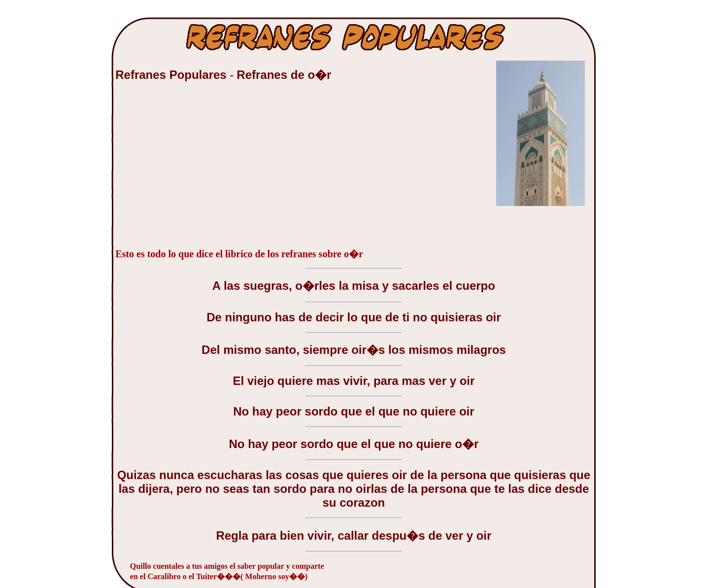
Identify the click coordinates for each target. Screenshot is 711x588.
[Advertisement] (189, 170)
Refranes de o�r (284, 75)
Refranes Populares (172, 75)
